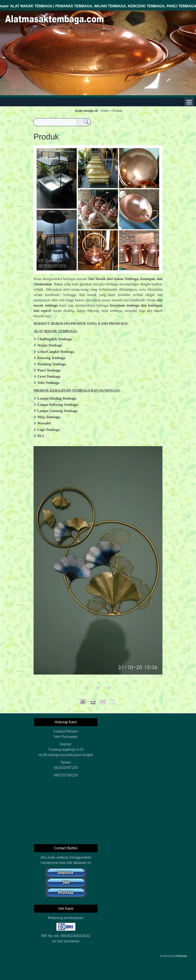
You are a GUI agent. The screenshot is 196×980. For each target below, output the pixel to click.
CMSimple (181, 956)
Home (105, 111)
